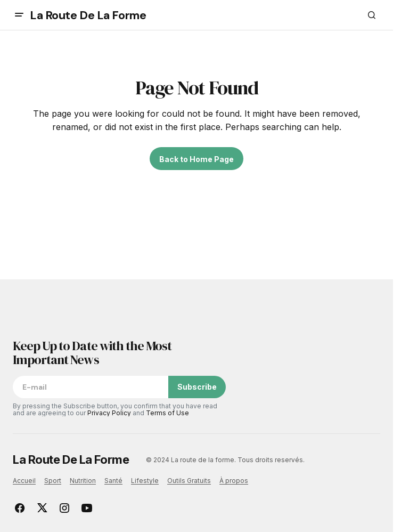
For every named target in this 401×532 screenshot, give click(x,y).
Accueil (24, 481)
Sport (53, 481)
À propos (234, 481)
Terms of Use (167, 413)
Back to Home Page (197, 159)
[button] (19, 15)
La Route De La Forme (88, 15)
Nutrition (83, 481)
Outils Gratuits (189, 481)
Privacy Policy (109, 413)
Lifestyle (145, 481)
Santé (113, 481)
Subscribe (197, 387)
